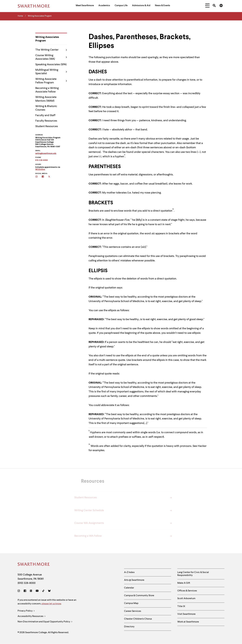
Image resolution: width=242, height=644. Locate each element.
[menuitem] (85, 6)
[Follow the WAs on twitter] (51, 177)
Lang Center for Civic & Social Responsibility (193, 574)
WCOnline (40, 170)
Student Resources (47, 126)
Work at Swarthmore (188, 622)
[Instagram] (19, 591)
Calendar (129, 588)
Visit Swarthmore (186, 614)
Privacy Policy (26, 611)
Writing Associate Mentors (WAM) (46, 99)
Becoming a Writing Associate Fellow (47, 90)
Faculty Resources (46, 121)
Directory (129, 627)
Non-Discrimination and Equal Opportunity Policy (45, 622)
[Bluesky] (49, 591)
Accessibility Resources (32, 616)
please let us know (51, 604)
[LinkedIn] (31, 591)
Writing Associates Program (47, 39)
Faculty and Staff (45, 115)
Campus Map (131, 603)
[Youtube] (37, 591)
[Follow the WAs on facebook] (45, 177)
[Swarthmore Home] (34, 565)
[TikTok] (43, 591)
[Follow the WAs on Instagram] (39, 177)
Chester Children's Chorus (138, 619)
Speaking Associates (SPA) (51, 64)
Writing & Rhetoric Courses (46, 108)
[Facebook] (25, 591)
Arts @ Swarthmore (134, 580)
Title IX (181, 606)
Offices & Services (187, 591)
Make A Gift (184, 583)
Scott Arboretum (186, 599)
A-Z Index (129, 572)
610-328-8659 (42, 160)
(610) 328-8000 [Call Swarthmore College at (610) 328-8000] (27, 583)
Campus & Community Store (139, 596)
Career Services (133, 611)
